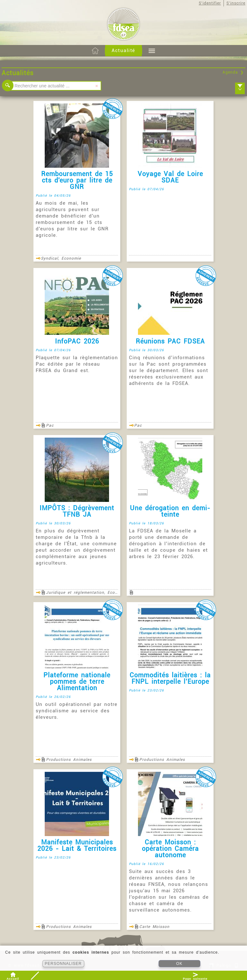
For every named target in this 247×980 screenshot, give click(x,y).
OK (179, 964)
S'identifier (210, 3)
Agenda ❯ (233, 72)
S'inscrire (236, 3)
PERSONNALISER (63, 964)
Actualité (123, 50)
